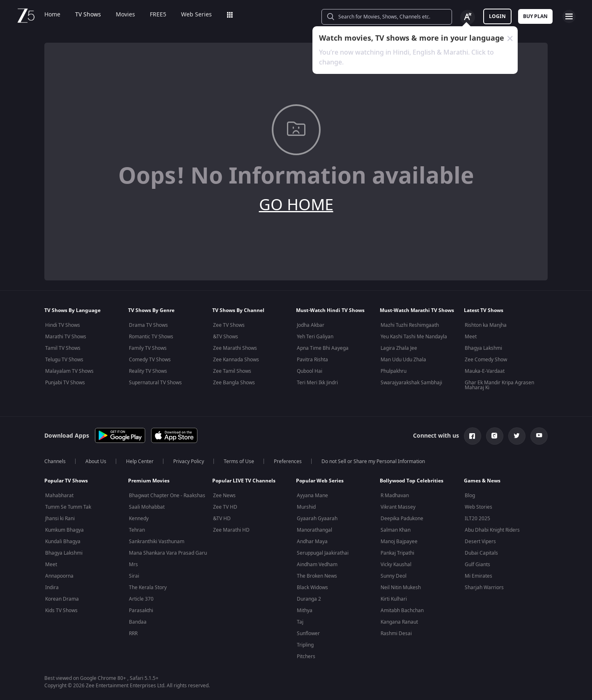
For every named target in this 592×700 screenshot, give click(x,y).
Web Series (196, 15)
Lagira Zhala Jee (399, 348)
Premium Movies (149, 481)
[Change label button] (468, 17)
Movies (125, 15)
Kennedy (139, 519)
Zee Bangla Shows (234, 383)
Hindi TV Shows (63, 325)
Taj (300, 622)
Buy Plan (535, 16)
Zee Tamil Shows (232, 371)
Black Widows (312, 588)
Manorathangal (314, 530)
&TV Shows (226, 337)
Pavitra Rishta (312, 360)
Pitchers (306, 656)
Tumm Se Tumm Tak (68, 507)
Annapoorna (59, 576)
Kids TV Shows (61, 610)
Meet (471, 337)
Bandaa (138, 622)
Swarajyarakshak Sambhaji (411, 383)
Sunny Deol (394, 576)
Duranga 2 (309, 599)
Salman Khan (396, 530)
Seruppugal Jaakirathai (323, 553)
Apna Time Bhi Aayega (323, 348)
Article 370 (141, 599)
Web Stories (478, 507)
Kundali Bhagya (63, 542)
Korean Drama (62, 599)
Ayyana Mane (312, 496)
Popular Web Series (320, 481)
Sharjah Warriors (484, 588)
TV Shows (88, 15)
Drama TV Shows (148, 325)
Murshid (306, 507)
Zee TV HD (225, 507)
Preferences (288, 461)
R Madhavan (395, 496)
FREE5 (158, 15)
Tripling (305, 645)
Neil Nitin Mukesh (401, 588)
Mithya (305, 610)
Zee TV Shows (229, 325)
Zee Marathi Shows (235, 348)
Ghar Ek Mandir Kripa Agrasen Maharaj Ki (499, 385)
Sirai (134, 576)
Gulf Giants (477, 565)
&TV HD (222, 519)
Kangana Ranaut (399, 622)
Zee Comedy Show (486, 360)
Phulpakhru (394, 371)
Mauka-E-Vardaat (485, 371)
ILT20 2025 (477, 519)
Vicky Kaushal (396, 565)
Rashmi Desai (396, 633)
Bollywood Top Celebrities (412, 481)
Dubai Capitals (481, 553)
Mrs (133, 565)
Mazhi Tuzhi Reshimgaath (410, 325)
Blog (470, 496)
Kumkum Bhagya (64, 530)
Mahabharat (59, 496)
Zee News (224, 496)
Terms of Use (239, 461)
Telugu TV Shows (64, 360)
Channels (55, 461)
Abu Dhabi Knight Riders (492, 530)
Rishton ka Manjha (486, 325)
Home (52, 15)
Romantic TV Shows (151, 337)
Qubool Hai (310, 371)
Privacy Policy (189, 461)
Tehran (137, 530)
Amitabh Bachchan (402, 610)
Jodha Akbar (311, 325)
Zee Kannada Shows (236, 360)
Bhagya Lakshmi (483, 348)
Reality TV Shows (148, 371)
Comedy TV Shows (150, 360)
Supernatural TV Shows (155, 383)
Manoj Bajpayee (399, 542)
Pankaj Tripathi (397, 553)
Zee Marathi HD (231, 530)
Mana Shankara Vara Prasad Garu (168, 553)
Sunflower (308, 633)
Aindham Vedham (317, 565)
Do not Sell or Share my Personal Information (373, 461)
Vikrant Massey (398, 507)
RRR (133, 633)
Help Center (140, 461)
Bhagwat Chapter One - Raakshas (167, 496)
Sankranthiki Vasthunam (157, 542)
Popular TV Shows (66, 481)
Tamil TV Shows (63, 348)
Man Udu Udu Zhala (403, 360)
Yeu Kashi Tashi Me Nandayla (414, 337)
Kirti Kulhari (394, 599)
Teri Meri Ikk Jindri (317, 383)
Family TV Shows (148, 348)
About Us (96, 461)
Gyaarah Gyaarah (317, 519)
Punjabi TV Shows (65, 383)
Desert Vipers (480, 542)
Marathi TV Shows (66, 337)
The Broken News (317, 576)
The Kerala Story (148, 588)
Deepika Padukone (402, 519)
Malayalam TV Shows (69, 371)
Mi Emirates (478, 576)
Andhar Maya (312, 542)
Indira (52, 588)
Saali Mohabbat (147, 507)
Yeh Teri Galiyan (315, 337)
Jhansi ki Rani (60, 519)
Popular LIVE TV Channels (244, 481)
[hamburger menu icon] (569, 16)
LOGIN (497, 16)
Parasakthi (141, 610)
